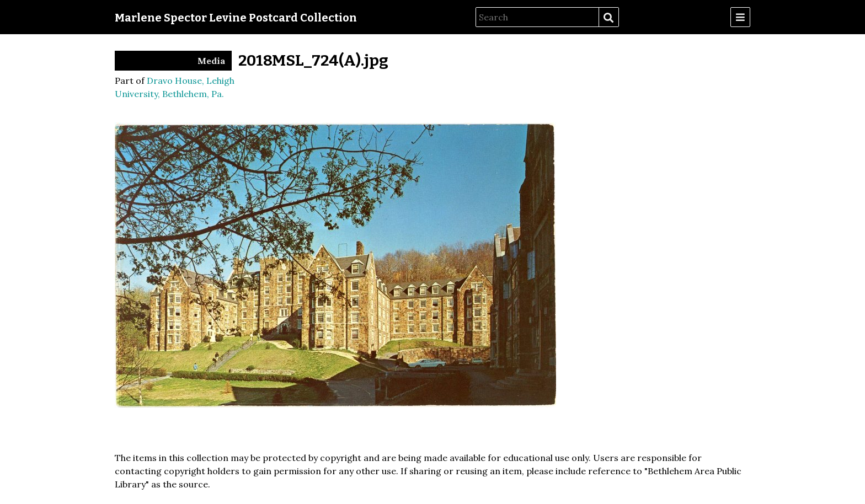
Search (608, 18)
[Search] (537, 17)
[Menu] (740, 17)
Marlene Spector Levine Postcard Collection (236, 18)
